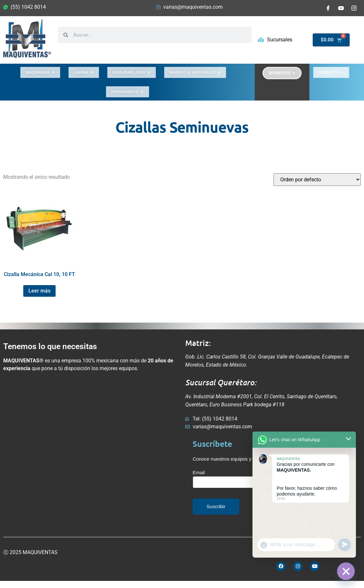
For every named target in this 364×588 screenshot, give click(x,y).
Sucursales (275, 40)
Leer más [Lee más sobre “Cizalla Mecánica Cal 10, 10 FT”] (39, 291)
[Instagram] (354, 8)
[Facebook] (328, 8)
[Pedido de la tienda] (317, 180)
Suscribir (216, 506)
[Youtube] (341, 8)
